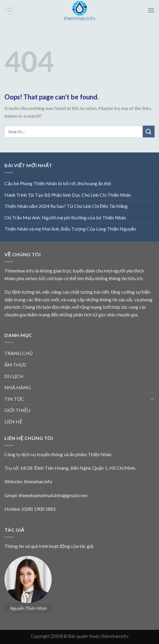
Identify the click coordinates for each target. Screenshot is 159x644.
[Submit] (149, 131)
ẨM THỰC (16, 365)
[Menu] (151, 10)
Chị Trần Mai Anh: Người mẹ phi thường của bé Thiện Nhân (65, 217)
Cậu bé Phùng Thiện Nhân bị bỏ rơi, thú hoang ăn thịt (58, 183)
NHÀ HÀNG (18, 387)
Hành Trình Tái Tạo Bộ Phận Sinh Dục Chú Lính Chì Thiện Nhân (68, 195)
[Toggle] (152, 399)
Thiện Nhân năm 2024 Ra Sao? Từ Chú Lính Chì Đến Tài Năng (66, 206)
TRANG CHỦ (19, 353)
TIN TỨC (14, 399)
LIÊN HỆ (13, 422)
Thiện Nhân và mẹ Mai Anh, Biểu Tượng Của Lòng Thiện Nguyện (70, 229)
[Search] (10, 10)
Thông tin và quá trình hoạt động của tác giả (49, 546)
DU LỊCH (14, 376)
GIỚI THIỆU (17, 410)
